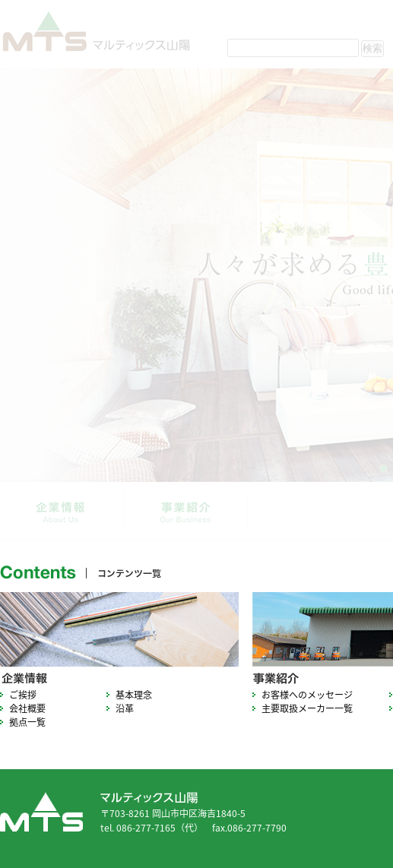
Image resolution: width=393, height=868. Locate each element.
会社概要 (27, 708)
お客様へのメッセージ (307, 695)
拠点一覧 (27, 722)
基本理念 (134, 695)
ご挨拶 (23, 695)
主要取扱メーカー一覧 (307, 708)
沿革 (125, 708)
